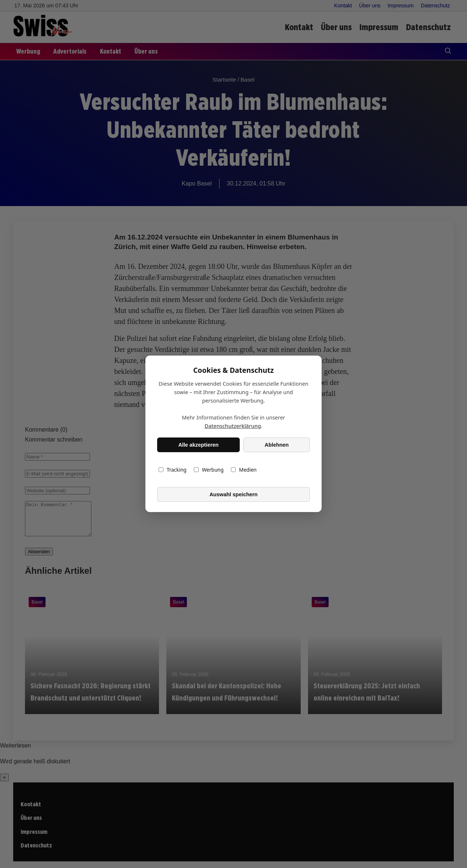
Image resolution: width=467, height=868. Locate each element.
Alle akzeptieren (199, 445)
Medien (244, 470)
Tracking (173, 470)
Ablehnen (277, 445)
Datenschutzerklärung (233, 426)
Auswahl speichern (233, 494)
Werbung (209, 470)
